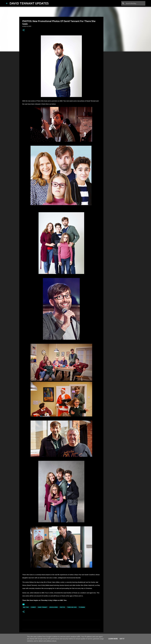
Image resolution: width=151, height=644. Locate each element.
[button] (23, 30)
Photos (62, 607)
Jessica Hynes (54, 607)
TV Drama (82, 607)
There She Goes (72, 607)
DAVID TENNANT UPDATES (29, 3)
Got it (122, 639)
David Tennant (43, 607)
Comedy (33, 607)
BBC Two (26, 607)
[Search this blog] (135, 3)
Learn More (113, 639)
